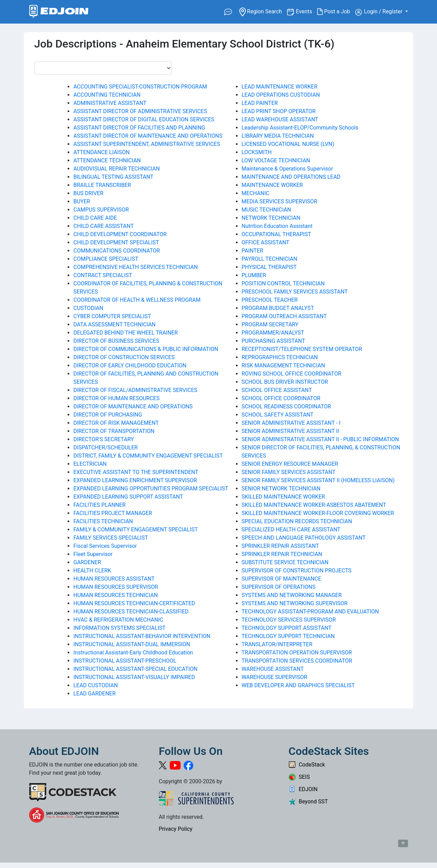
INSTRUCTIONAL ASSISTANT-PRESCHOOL (125, 661)
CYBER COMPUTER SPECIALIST (112, 316)
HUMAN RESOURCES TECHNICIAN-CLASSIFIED (131, 612)
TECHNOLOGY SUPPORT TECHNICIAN (288, 636)
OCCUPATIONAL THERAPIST (277, 234)
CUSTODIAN (88, 308)
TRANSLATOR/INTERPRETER (277, 644)
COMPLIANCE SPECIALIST (106, 259)
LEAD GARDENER (95, 694)
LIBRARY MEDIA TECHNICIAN (278, 136)
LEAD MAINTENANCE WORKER (280, 87)
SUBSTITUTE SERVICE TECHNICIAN (285, 562)
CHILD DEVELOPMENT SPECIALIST (116, 242)
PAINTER (253, 251)
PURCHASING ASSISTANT (273, 341)
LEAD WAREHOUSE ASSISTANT (280, 119)
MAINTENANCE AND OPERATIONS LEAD (291, 177)
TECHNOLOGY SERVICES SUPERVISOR (289, 620)
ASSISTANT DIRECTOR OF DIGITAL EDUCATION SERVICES (144, 119)
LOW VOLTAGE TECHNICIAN (276, 160)
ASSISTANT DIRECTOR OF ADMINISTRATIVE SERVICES (140, 111)
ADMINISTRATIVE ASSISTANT (110, 103)
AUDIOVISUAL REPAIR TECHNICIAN (117, 169)
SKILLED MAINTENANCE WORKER (283, 497)
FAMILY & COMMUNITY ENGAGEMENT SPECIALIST (136, 530)
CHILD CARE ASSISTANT (103, 226)
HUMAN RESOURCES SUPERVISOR (116, 587)
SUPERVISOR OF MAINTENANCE (281, 579)
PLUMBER (254, 275)
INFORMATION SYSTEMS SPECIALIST (119, 628)
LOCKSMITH (257, 152)
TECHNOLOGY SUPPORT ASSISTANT (287, 628)
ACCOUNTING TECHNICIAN (107, 95)
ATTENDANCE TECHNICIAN (107, 160)
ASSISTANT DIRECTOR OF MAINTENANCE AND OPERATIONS (148, 136)
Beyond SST (308, 802)
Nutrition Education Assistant (277, 226)
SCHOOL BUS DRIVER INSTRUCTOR (285, 382)
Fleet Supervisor (93, 554)
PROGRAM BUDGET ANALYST (278, 308)
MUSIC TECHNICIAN (266, 210)
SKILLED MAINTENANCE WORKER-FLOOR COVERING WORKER (318, 513)
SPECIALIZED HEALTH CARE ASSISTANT (291, 530)
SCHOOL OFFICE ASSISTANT (277, 390)
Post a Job (336, 12)
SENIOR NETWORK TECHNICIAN (281, 489)
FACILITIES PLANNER (100, 505)
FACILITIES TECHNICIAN (103, 521)
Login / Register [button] (379, 12)
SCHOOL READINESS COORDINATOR (286, 406)
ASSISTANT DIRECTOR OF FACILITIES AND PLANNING (139, 128)
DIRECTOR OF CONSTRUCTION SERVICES (124, 357)
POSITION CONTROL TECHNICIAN (283, 283)
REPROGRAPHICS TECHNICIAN (280, 357)
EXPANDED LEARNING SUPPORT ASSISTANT (128, 497)
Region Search (263, 11)
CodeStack (307, 765)
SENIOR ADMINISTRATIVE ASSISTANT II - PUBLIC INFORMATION (320, 439)
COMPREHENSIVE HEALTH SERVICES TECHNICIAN (136, 267)
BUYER (82, 201)
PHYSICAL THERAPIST (269, 267)
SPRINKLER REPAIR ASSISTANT (280, 546)
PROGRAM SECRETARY (270, 324)
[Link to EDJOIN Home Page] (59, 12)
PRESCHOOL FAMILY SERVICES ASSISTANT (295, 292)
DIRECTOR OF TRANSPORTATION (114, 431)
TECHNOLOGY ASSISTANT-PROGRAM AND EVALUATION (310, 612)
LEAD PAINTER (260, 103)
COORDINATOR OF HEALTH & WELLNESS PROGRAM (137, 300)
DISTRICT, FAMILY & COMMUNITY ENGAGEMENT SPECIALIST (148, 456)
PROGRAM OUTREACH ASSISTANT (284, 316)
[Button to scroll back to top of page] (403, 843)
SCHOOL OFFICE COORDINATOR (281, 398)
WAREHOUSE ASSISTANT (273, 669)
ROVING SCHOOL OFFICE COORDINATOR (292, 374)
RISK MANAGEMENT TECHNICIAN (283, 365)
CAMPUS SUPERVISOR (101, 210)
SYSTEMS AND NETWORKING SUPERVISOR (295, 603)
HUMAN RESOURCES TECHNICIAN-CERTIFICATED (134, 603)
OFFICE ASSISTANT (266, 242)
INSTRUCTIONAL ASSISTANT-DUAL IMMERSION (132, 644)
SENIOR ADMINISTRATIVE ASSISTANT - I (291, 423)
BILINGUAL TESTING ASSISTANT (113, 177)
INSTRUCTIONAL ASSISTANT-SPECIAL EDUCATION (135, 669)
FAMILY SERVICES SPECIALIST (111, 538)
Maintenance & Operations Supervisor (287, 169)
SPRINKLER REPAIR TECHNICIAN (282, 554)
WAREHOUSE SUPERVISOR (274, 677)
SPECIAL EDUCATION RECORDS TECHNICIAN (297, 521)
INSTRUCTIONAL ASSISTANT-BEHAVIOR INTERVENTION (142, 636)
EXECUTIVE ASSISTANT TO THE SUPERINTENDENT (136, 472)
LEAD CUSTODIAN (96, 685)
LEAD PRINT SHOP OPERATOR (279, 111)
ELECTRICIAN (90, 464)
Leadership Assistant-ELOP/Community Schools (300, 128)
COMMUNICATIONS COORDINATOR (117, 251)
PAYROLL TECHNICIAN (270, 259)
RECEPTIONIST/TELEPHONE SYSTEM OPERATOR (302, 349)
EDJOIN (303, 789)
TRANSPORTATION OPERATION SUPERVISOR (297, 653)
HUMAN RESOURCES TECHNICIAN (116, 595)
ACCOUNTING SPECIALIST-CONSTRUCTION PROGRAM (140, 87)
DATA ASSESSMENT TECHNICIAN (115, 324)
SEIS (299, 777)
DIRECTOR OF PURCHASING (108, 415)
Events (307, 11)
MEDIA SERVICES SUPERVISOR (280, 201)
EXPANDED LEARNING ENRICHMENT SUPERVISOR (135, 480)
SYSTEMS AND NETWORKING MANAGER (292, 595)
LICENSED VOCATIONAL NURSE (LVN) (288, 144)
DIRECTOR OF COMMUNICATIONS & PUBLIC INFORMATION (146, 349)
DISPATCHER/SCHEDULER (105, 447)
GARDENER (87, 562)
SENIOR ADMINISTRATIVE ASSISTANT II (290, 431)
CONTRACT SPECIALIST (103, 275)
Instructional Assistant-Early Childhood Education (133, 653)
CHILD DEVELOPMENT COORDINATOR (120, 234)
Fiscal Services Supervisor (105, 546)
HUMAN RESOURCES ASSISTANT (114, 579)
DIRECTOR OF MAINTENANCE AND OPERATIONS (133, 406)
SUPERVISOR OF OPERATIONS (279, 587)
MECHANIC (256, 193)
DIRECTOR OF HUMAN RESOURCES (116, 398)
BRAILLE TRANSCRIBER (102, 185)
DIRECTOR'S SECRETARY (104, 439)
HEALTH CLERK (92, 571)
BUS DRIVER (88, 193)
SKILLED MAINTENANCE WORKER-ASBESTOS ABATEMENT (314, 505)
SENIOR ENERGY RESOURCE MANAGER (290, 464)
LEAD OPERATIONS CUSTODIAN (281, 95)
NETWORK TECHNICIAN (271, 218)
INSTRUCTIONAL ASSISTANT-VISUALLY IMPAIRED (134, 677)
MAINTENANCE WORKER (272, 185)
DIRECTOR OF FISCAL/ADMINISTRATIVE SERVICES (135, 390)
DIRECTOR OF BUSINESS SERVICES (116, 341)
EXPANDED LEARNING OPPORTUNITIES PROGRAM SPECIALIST (151, 489)
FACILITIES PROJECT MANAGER (113, 513)
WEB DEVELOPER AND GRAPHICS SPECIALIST (298, 685)
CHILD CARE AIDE (95, 218)
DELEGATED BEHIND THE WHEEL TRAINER (126, 333)
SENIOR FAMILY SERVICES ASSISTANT (289, 472)
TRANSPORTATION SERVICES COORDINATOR (297, 661)
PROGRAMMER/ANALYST (273, 333)
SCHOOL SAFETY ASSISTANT (278, 415)
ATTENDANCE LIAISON (102, 152)
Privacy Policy (176, 829)
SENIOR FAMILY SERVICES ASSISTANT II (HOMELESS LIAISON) (318, 480)
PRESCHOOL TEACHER (270, 300)
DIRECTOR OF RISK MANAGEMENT (116, 423)
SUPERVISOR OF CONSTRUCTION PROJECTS (297, 571)
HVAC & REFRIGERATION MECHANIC (118, 620)
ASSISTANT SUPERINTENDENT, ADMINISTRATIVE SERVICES (147, 144)
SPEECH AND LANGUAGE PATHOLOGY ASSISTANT (304, 538)
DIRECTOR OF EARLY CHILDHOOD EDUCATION (130, 365)
